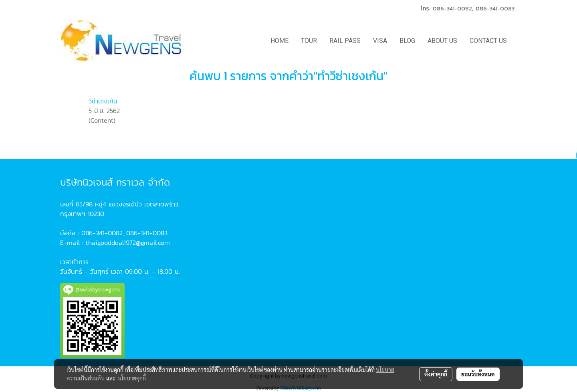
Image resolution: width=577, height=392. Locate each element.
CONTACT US (488, 41)
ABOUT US (442, 41)
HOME (279, 41)
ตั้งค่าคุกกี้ (436, 374)
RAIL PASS (345, 41)
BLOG (407, 41)
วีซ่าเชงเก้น (103, 101)
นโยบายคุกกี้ (132, 378)
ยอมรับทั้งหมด (478, 374)
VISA (380, 41)
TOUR (309, 41)
